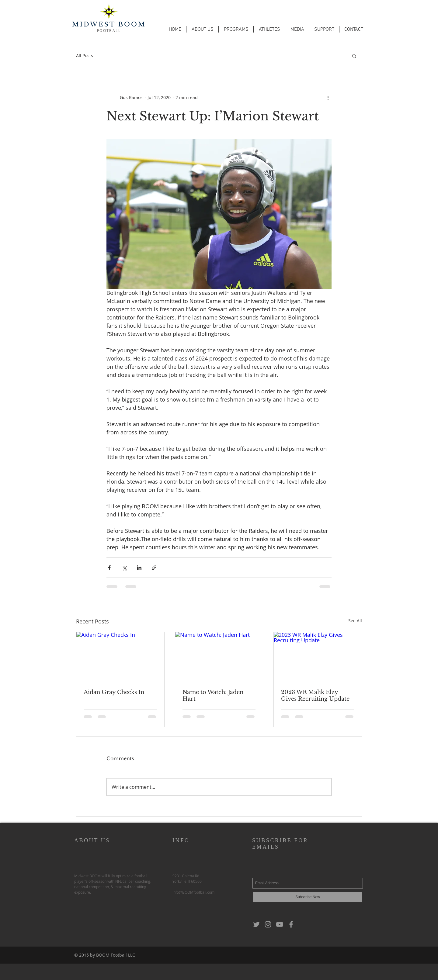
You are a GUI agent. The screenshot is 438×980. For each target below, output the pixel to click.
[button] (202, 29)
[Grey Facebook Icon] (291, 924)
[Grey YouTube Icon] (280, 924)
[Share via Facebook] (109, 568)
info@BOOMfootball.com (193, 892)
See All (355, 621)
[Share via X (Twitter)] (124, 568)
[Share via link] (154, 568)
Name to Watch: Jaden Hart (213, 695)
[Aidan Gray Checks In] (120, 657)
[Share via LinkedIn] (139, 568)
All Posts (85, 55)
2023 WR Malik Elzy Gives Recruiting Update (315, 695)
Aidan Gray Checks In (114, 692)
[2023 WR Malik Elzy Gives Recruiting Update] (318, 657)
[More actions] (328, 97)
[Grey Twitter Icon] (256, 924)
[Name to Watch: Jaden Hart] (219, 657)
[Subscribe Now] (308, 897)
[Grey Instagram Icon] (268, 924)
